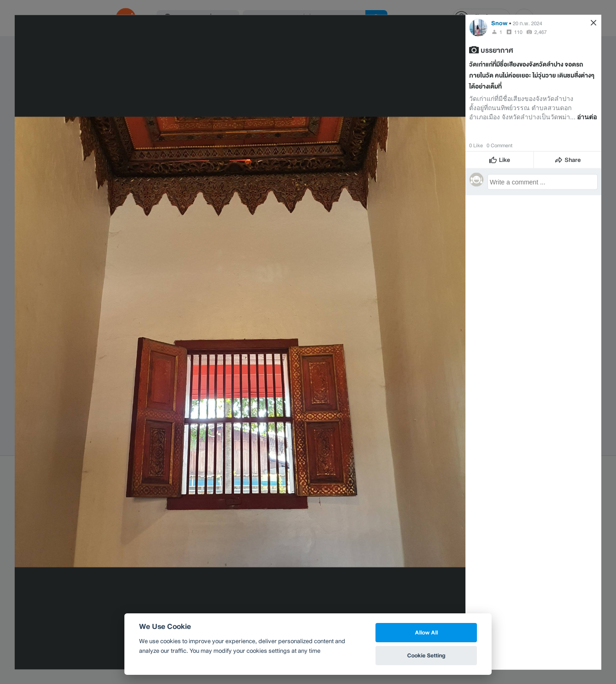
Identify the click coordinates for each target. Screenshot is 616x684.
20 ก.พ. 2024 (527, 23)
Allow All (426, 632)
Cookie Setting (426, 655)
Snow (499, 23)
